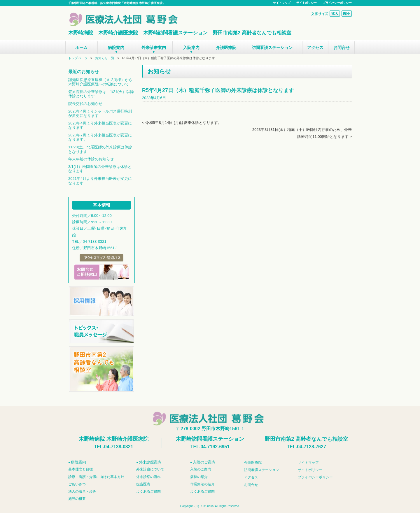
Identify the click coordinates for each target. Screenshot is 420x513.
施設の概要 (77, 499)
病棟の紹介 (199, 477)
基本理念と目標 (80, 469)
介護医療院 (226, 48)
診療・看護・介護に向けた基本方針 (96, 477)
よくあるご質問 (148, 491)
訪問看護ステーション (272, 48)
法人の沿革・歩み (82, 491)
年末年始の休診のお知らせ (91, 159)
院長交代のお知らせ (85, 104)
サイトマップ (282, 3)
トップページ (78, 58)
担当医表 (143, 484)
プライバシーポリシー (337, 3)
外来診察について (150, 469)
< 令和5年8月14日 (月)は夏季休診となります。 (182, 123)
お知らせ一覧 (105, 58)
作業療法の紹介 (202, 484)
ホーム (81, 48)
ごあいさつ (77, 484)
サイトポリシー (307, 3)
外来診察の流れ (148, 477)
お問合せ (342, 48)
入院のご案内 (201, 469)
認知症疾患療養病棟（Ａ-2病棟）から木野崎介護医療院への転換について (100, 82)
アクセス (315, 48)
